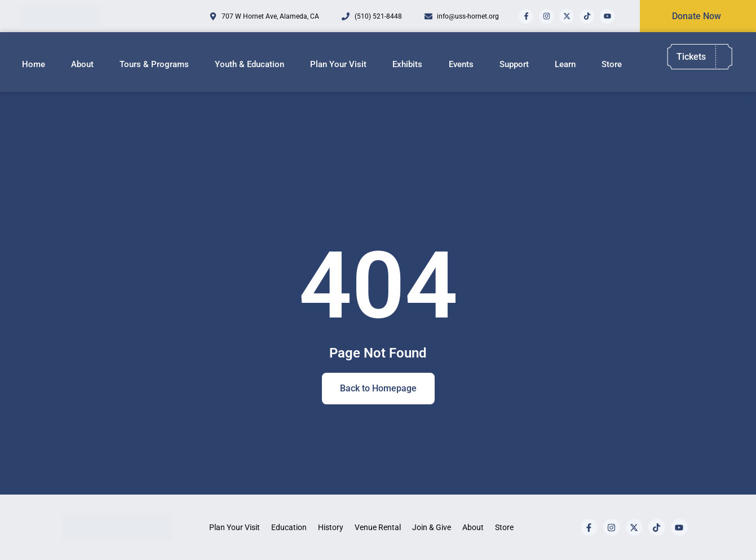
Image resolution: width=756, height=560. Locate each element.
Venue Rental (378, 527)
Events (461, 64)
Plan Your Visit (338, 64)
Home (34, 64)
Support (514, 64)
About (82, 64)
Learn (565, 64)
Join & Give (432, 527)
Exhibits (407, 64)
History (331, 527)
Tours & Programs (154, 64)
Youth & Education (249, 64)
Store (612, 64)
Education (289, 527)
